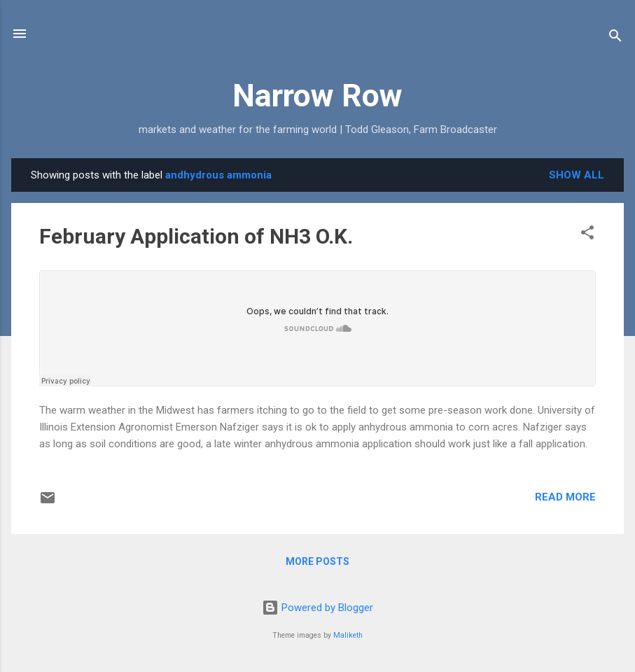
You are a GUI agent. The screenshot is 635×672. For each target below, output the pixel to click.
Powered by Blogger (317, 608)
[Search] (615, 38)
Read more (565, 497)
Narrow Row (317, 96)
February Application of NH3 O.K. (196, 236)
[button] (587, 235)
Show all (577, 175)
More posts (317, 561)
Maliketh (348, 635)
